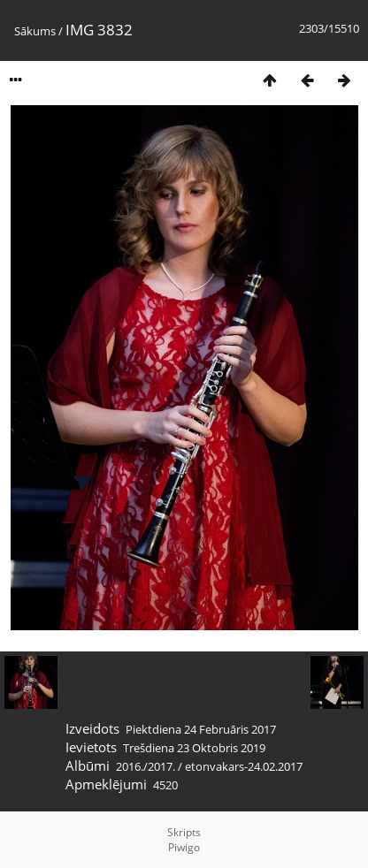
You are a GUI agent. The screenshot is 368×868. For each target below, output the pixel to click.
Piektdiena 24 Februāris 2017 (201, 729)
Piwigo (184, 847)
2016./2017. (146, 766)
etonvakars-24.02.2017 (244, 766)
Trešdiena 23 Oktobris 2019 (194, 748)
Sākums (35, 31)
